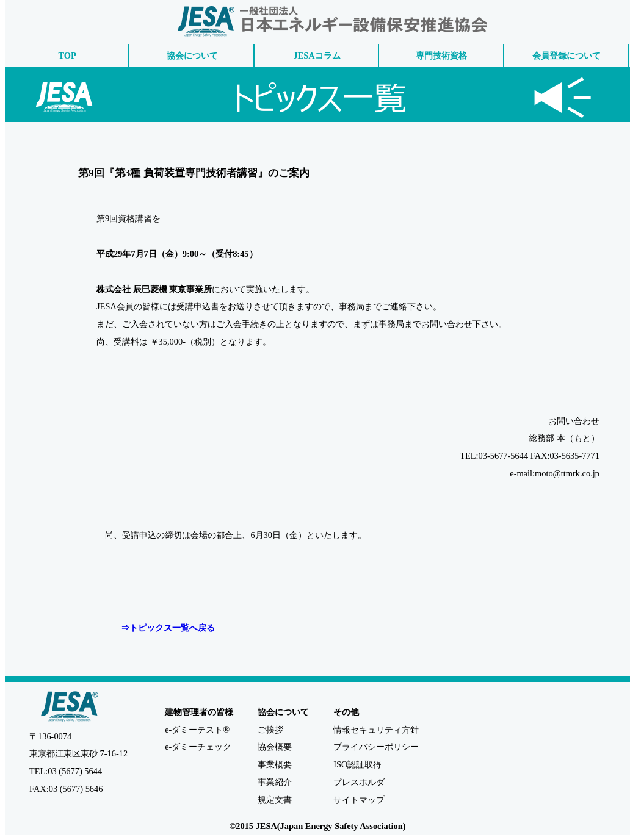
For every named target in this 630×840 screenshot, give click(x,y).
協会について (192, 56)
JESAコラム (317, 56)
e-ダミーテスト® (197, 730)
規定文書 (275, 800)
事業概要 (275, 764)
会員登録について (567, 56)
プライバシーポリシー (376, 747)
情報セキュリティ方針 (376, 730)
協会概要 (275, 747)
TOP (67, 56)
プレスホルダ (359, 782)
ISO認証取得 (357, 764)
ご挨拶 (270, 730)
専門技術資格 (441, 56)
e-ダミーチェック (198, 747)
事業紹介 (275, 782)
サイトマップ (359, 800)
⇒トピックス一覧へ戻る (168, 628)
